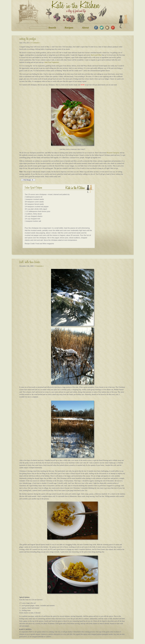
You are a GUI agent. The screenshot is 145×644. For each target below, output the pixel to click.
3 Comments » (39, 266)
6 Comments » (35, 43)
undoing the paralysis (28, 39)
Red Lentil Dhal (96, 55)
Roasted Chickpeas (113, 153)
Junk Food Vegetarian (52, 62)
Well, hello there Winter (30, 263)
